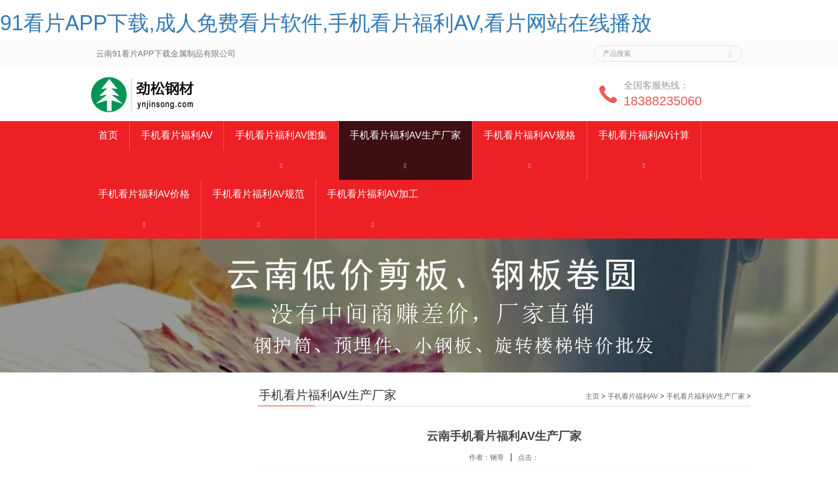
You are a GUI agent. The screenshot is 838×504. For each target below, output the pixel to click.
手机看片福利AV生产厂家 (405, 135)
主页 (592, 396)
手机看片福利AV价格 (144, 194)
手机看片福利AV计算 (644, 135)
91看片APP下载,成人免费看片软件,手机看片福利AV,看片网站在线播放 (326, 23)
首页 (108, 135)
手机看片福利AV (177, 135)
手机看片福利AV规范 (258, 194)
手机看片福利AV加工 (373, 194)
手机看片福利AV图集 (281, 135)
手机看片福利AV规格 (529, 135)
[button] (281, 165)
